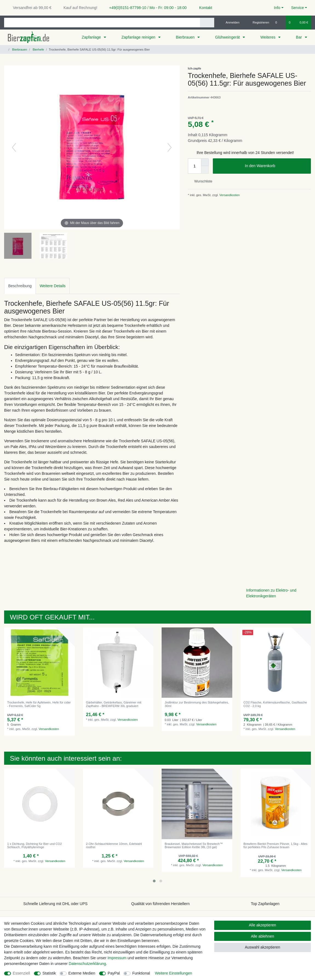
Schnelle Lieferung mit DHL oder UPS (55, 904)
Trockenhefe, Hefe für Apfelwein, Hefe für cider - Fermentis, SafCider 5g (39, 704)
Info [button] (277, 8)
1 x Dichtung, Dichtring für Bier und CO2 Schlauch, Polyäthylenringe (35, 845)
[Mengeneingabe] (194, 166)
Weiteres (268, 37)
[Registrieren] (258, 22)
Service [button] (298, 8)
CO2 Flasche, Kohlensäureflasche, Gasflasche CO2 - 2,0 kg (275, 704)
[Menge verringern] (205, 170)
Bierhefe (38, 50)
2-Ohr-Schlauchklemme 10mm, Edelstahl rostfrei (114, 845)
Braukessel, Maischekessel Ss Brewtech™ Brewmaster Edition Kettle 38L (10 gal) (194, 845)
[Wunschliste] (279, 22)
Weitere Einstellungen (173, 973)
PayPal (114, 973)
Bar (299, 37)
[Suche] (207, 23)
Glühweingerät (228, 37)
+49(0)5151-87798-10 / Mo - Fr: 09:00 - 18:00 (146, 8)
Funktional (141, 973)
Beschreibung (20, 286)
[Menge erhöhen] (205, 162)
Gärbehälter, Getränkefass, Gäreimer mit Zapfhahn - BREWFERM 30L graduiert (114, 704)
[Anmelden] (230, 22)
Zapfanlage (92, 37)
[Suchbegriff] (102, 23)
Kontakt (203, 8)
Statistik (49, 973)
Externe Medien (82, 973)
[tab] (20, 286)
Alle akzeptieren (263, 925)
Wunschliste (201, 181)
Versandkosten (229, 195)
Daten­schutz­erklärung (87, 964)
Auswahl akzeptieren (263, 947)
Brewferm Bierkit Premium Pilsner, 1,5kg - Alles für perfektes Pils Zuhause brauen (276, 845)
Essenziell (22, 973)
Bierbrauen (186, 37)
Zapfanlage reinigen (139, 37)
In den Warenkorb (276, 166)
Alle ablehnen (263, 936)
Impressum (117, 958)
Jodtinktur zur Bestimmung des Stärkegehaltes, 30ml (197, 704)
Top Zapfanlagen (265, 904)
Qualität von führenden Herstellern (160, 904)
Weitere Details (53, 286)
